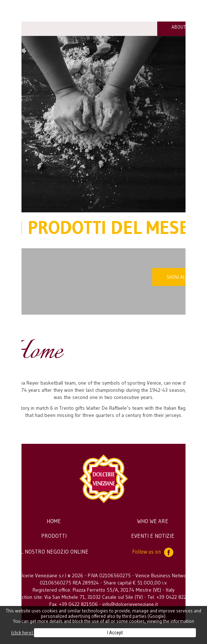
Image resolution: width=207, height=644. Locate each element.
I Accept (115, 633)
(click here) (23, 633)
